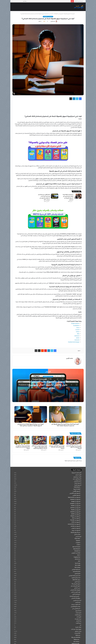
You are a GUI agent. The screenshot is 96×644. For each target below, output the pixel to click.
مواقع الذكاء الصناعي (76, 598)
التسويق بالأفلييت (76, 491)
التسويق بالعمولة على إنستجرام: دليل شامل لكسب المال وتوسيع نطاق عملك (48, 385)
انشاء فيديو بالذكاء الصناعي (74, 576)
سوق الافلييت (78, 623)
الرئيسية (73, 14)
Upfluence (77, 336)
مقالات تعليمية (78, 627)
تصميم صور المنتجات (74, 596)
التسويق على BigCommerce (74, 497)
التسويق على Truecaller (75, 520)
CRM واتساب (77, 633)
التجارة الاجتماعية (77, 571)
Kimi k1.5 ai (78, 559)
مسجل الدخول (73, 461)
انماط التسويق (78, 611)
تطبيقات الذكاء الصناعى (75, 590)
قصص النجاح (77, 534)
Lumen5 (77, 330)
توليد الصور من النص (76, 592)
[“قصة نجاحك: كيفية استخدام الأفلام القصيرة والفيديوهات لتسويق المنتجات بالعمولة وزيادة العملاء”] (39, 440)
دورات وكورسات (78, 619)
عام (80, 625)
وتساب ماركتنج (78, 631)
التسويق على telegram (75, 516)
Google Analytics (75, 323)
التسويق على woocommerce (74, 524)
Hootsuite (77, 340)
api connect (76, 642)
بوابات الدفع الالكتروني (75, 606)
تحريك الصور (77, 582)
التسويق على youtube (75, 526)
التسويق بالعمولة (67, 14)
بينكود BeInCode (76, 580)
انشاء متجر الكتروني (77, 600)
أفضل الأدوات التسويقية (76, 473)
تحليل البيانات (78, 613)
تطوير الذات (79, 617)
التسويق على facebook (75, 499)
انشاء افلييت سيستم (76, 604)
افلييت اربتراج (78, 475)
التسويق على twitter (76, 522)
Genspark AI (77, 551)
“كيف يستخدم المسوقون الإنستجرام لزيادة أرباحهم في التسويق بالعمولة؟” (74, 447)
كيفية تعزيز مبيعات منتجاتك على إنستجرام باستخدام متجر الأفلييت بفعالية (23, 447)
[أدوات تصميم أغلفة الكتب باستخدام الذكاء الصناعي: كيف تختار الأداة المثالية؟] (57, 440)
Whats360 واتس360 (76, 637)
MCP (79, 561)
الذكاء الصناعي (78, 537)
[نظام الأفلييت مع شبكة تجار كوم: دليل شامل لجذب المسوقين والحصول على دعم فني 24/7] (55, 196)
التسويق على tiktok (76, 518)
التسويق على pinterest (75, 508)
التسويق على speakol (76, 514)
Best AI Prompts (76, 547)
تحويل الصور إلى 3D (76, 584)
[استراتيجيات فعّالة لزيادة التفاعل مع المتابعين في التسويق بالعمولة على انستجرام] (78, 196)
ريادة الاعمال (79, 621)
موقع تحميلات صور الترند (76, 629)
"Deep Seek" (77, 539)
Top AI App (78, 563)
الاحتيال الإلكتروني (78, 481)
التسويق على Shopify (76, 510)
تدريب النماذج (77, 588)
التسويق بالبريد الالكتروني (75, 493)
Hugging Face (77, 557)
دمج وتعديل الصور (76, 594)
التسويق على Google (76, 501)
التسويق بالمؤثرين (76, 495)
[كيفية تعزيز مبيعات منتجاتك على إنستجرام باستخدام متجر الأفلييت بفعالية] (22, 440)
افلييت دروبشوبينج (77, 477)
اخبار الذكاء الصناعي (76, 569)
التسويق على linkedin (76, 506)
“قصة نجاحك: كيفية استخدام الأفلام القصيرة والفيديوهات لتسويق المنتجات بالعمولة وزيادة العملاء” (39, 447)
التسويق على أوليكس (76, 528)
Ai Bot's (78, 545)
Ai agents (78, 543)
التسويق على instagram (59, 14)
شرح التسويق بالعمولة (75, 532)
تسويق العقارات (78, 615)
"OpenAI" (78, 541)
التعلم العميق (77, 574)
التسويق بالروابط (78, 483)
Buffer (78, 338)
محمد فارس (53, 21)
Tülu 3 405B (77, 565)
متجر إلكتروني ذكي (76, 609)
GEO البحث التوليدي (76, 553)
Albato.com (76, 639)
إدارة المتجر (78, 602)
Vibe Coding (77, 567)
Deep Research (77, 549)
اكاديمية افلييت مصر (77, 479)
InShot (78, 332)
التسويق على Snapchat (75, 512)
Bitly (78, 334)
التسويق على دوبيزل (76, 530)
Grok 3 (79, 555)
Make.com (78, 635)
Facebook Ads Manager (74, 342)
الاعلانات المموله (77, 489)
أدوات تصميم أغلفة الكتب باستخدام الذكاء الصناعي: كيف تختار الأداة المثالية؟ (57, 447)
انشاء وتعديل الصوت (76, 578)
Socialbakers (76, 325)
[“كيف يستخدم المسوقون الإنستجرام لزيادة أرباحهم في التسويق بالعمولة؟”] (74, 440)
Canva (78, 328)
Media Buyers (77, 487)
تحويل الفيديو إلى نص (75, 586)
